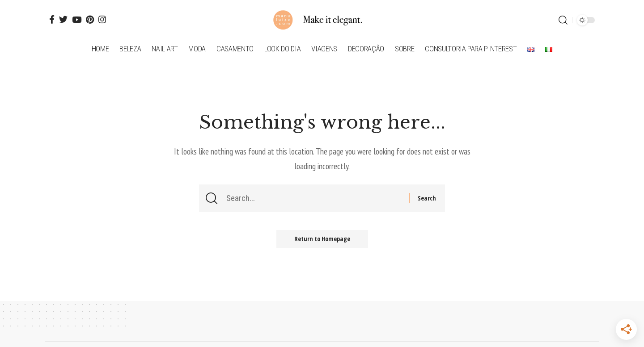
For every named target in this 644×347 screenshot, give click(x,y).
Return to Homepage (322, 239)
